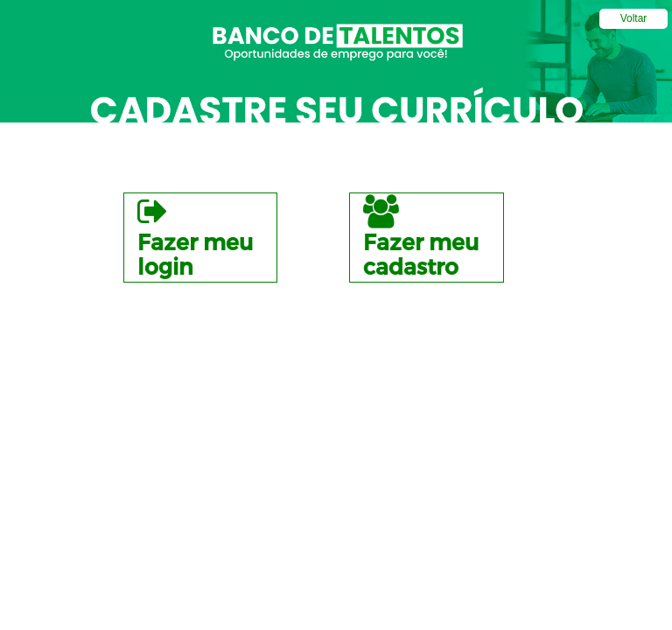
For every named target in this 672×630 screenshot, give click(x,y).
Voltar (634, 18)
